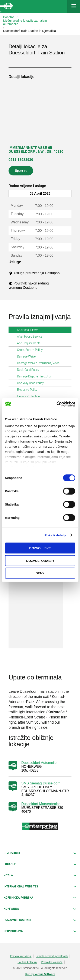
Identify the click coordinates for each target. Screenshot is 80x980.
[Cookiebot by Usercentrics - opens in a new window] (57, 404)
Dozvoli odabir (40, 560)
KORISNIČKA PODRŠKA (40, 898)
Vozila (40, 875)
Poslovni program (40, 920)
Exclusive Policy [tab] (29, 390)
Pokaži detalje (56, 535)
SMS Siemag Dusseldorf (41, 783)
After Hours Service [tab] (31, 337)
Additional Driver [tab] (29, 330)
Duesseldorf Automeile (39, 763)
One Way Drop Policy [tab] (32, 383)
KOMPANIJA (40, 909)
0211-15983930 (21, 160)
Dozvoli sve (40, 548)
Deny (40, 573)
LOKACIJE (40, 864)
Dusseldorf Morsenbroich (41, 804)
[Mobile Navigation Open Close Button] (74, 6)
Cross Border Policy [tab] (31, 350)
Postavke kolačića (52, 962)
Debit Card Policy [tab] (30, 370)
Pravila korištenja (21, 956)
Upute (21, 172)
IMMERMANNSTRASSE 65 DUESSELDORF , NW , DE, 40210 (36, 150)
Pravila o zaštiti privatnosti (52, 956)
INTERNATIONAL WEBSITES (40, 886)
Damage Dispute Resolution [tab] (36, 376)
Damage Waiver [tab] (29, 356)
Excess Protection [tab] (30, 396)
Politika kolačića (27, 962)
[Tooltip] (17, 277)
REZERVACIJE (40, 853)
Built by (40, 974)
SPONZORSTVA (40, 931)
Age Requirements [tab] (31, 343)
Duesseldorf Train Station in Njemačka (30, 31)
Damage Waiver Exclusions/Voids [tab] (40, 363)
